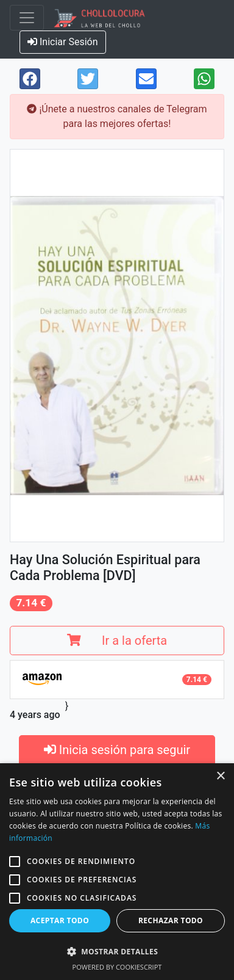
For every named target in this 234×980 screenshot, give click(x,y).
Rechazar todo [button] (171, 920)
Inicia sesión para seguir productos (117, 759)
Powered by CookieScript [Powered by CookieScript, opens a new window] (117, 967)
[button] (15, 862)
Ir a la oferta (117, 641)
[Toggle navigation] (27, 18)
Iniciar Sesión (63, 42)
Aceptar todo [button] (60, 920)
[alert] (117, 872)
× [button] (220, 776)
